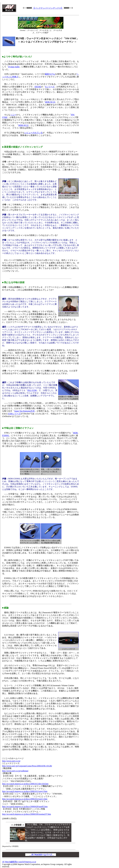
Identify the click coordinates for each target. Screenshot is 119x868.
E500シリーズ (14, 414)
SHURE (38, 87)
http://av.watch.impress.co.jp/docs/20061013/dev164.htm (25, 784)
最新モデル (50, 74)
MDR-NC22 (23, 125)
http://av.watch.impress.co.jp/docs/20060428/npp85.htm (25, 807)
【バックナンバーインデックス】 (48, 8)
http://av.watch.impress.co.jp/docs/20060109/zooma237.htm (27, 814)
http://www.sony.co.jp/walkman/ (15, 771)
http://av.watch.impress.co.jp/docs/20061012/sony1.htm (25, 799)
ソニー (13, 115)
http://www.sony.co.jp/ (11, 761)
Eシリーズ (50, 87)
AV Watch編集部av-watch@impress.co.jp (19, 862)
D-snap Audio (14, 67)
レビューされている (33, 133)
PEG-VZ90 (32, 390)
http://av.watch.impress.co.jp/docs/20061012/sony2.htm (25, 791)
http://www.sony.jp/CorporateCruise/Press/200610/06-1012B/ (27, 766)
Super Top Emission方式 (24, 411)
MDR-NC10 (50, 102)
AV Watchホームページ (42, 855)
